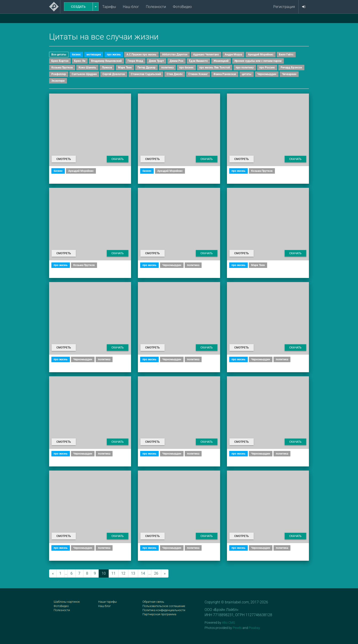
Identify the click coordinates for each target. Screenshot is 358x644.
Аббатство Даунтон (175, 55)
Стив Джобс (175, 74)
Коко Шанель (87, 68)
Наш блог (131, 7)
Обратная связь (153, 602)
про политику (245, 68)
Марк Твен (125, 68)
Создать (78, 7)
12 (123, 573)
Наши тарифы (108, 602)
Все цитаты (59, 55)
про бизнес (186, 68)
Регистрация (284, 7)
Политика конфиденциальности (164, 610)
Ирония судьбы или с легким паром (258, 61)
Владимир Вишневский (106, 61)
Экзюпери (58, 81)
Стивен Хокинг (198, 74)
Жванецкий (221, 61)
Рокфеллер (59, 74)
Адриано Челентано (206, 55)
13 (133, 573)
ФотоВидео (182, 7)
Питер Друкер (146, 68)
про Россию (267, 68)
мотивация (94, 55)
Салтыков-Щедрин (84, 74)
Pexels (237, 628)
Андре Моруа (233, 55)
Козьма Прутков (62, 68)
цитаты (247, 74)
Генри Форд (135, 61)
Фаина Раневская (225, 74)
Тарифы (109, 7)
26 (156, 573)
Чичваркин (289, 74)
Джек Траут (156, 61)
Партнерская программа (159, 614)
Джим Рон (176, 61)
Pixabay (254, 628)
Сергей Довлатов (114, 74)
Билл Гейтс (286, 55)
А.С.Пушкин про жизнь (141, 55)
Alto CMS (228, 623)
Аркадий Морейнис (261, 55)
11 (113, 573)
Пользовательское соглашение (164, 606)
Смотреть (64, 159)
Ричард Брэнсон (291, 68)
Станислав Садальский (146, 74)
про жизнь (114, 55)
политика (167, 68)
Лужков (107, 68)
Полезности (156, 7)
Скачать (118, 159)
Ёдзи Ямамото (198, 61)
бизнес (76, 55)
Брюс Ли (80, 61)
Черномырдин (267, 74)
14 (143, 573)
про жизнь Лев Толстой (215, 68)
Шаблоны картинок (67, 602)
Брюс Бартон (60, 61)
